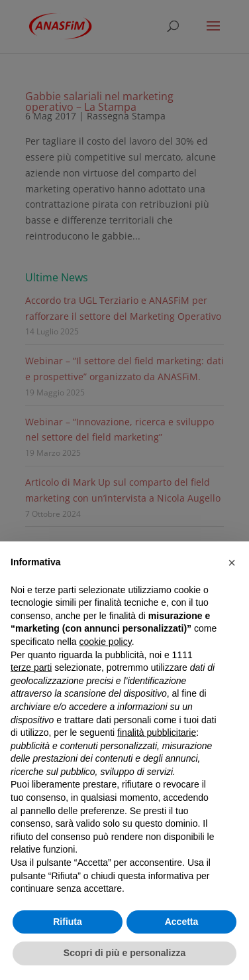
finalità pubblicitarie (157, 733)
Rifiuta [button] (68, 922)
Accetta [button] (182, 922)
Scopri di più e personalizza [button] (124, 953)
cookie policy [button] (106, 642)
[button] (232, 563)
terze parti (31, 667)
